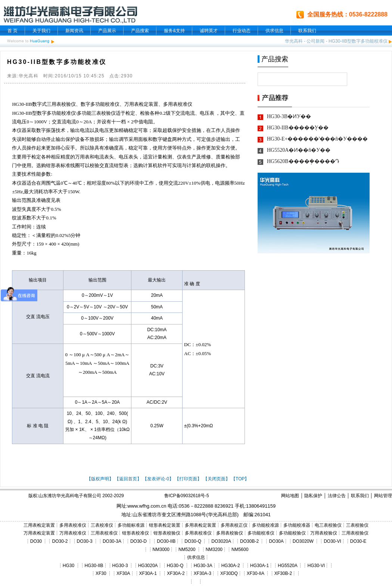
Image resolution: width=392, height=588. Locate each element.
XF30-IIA (256, 573)
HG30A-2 (231, 566)
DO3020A (221, 541)
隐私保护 (313, 496)
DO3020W (303, 541)
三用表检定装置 (39, 525)
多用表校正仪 (234, 525)
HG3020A (148, 566)
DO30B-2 (249, 541)
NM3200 (214, 549)
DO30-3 (85, 541)
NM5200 (187, 549)
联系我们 (307, 31)
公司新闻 (315, 41)
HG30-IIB (22, 104)
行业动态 (242, 31)
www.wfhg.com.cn (147, 506)
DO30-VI (332, 541)
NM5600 (240, 549)
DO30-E (358, 541)
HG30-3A (203, 566)
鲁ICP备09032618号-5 (187, 496)
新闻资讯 (74, 31)
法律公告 (337, 496)
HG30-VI (316, 566)
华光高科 (294, 41)
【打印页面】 (188, 479)
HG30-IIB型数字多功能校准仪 (358, 41)
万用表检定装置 (141, 104)
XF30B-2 (283, 573)
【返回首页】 (128, 479)
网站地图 (290, 496)
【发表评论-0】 (158, 479)
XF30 (101, 573)
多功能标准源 (131, 525)
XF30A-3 (203, 573)
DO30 (36, 541)
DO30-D (139, 541)
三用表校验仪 (61, 104)
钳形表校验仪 (167, 533)
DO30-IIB (166, 541)
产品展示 (107, 31)
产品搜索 (140, 31)
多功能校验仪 (292, 533)
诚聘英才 (209, 31)
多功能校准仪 (105, 104)
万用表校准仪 (73, 533)
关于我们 (41, 31)
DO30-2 (60, 541)
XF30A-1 (148, 573)
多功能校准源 (265, 525)
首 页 (13, 31)
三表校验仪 (104, 113)
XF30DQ (229, 573)
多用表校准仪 (178, 104)
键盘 (167, 139)
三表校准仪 (102, 525)
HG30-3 (120, 566)
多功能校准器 (297, 525)
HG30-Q (175, 566)
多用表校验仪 (230, 533)
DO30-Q (193, 541)
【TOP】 (240, 479)
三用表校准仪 (104, 533)
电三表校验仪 (328, 525)
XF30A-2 (176, 573)
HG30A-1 (259, 566)
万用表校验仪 (324, 533)
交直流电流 (64, 122)
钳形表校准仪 (136, 533)
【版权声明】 (100, 479)
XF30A (123, 573)
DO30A (276, 541)
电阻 (148, 122)
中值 (139, 122)
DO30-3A (112, 541)
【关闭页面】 (217, 479)
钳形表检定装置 (165, 525)
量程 (46, 235)
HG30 (69, 566)
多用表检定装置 (200, 525)
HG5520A (287, 566)
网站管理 (383, 496)
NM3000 (161, 549)
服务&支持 (174, 31)
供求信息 (274, 31)
